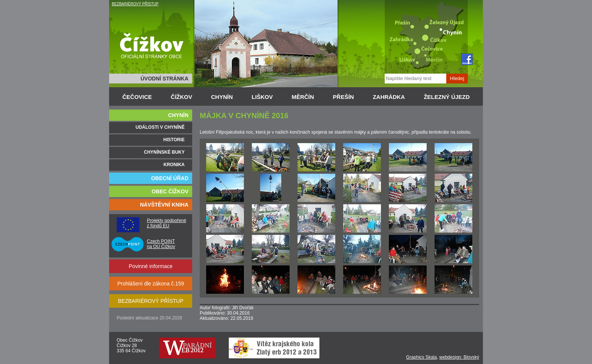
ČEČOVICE (137, 97)
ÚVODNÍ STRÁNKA (164, 79)
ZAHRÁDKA (389, 97)
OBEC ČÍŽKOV (170, 191)
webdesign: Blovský (459, 357)
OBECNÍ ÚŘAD (170, 178)
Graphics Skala (422, 357)
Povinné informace (151, 266)
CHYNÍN (222, 97)
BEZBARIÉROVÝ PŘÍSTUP (135, 4)
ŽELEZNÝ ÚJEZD (447, 97)
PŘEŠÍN (344, 97)
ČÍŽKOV (181, 97)
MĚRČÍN (303, 97)
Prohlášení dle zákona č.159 (151, 284)
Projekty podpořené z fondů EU (166, 223)
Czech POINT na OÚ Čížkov (161, 244)
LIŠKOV (262, 97)
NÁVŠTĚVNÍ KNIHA (164, 205)
